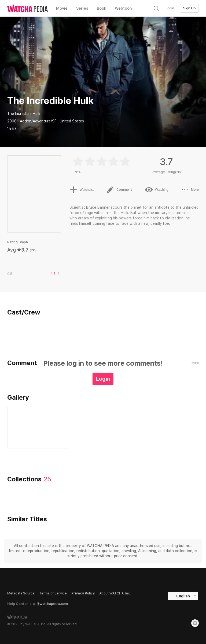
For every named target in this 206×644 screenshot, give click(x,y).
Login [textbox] (170, 8)
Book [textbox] (102, 8)
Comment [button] (119, 190)
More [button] (190, 190)
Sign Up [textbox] (189, 8)
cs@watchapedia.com (50, 604)
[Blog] (195, 623)
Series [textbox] (82, 8)
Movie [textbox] (62, 8)
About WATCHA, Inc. (115, 593)
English (183, 596)
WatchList (82, 190)
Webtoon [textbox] (123, 8)
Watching (157, 190)
